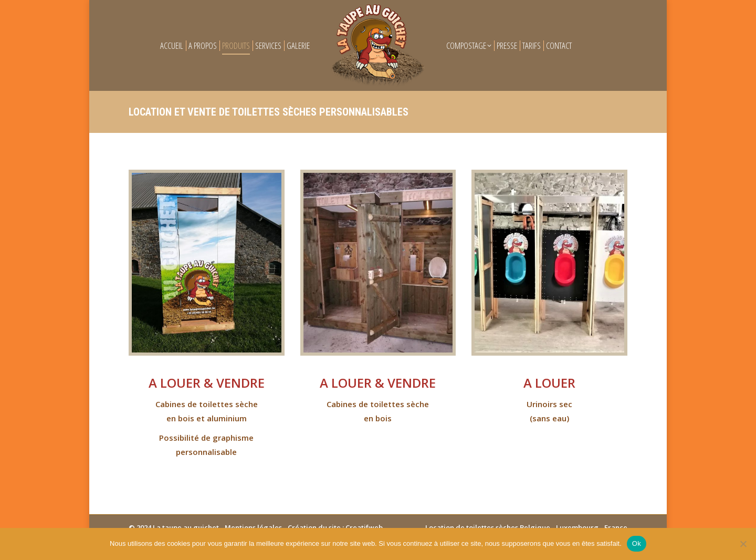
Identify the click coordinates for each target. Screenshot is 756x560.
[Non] (743, 544)
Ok (637, 543)
